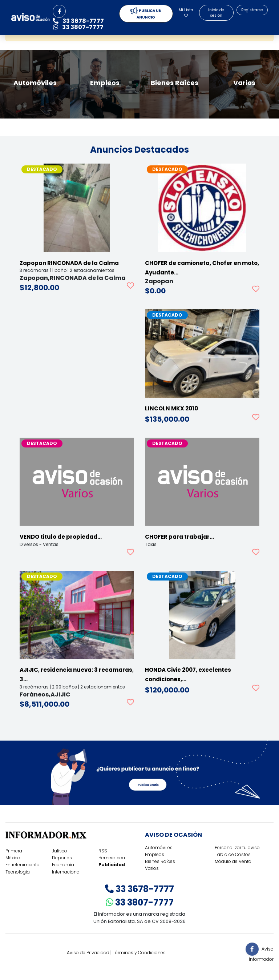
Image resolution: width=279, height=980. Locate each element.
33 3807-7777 (140, 902)
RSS (103, 851)
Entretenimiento (23, 865)
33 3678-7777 (139, 889)
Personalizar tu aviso (237, 848)
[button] (59, 11)
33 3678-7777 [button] (78, 21)
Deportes (62, 858)
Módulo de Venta (233, 861)
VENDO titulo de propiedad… (61, 537)
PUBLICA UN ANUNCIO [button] (146, 14)
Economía (63, 865)
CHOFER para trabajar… (179, 537)
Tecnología (18, 872)
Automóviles (159, 848)
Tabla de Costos (233, 854)
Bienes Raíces (160, 861)
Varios (152, 868)
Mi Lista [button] (186, 12)
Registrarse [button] (252, 10)
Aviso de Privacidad (88, 953)
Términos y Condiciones (139, 953)
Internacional (66, 872)
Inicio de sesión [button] (216, 13)
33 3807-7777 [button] (78, 27)
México (13, 858)
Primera (14, 851)
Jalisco (60, 851)
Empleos (155, 854)
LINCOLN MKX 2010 (171, 408)
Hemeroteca (112, 858)
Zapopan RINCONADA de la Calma (69, 263)
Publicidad (112, 865)
